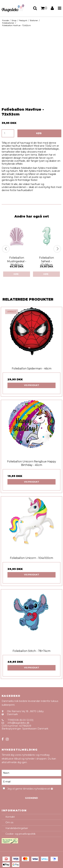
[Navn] (31, 773)
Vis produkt (32, 385)
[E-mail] (31, 782)
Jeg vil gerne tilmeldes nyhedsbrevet (30, 788)
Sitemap (7, 734)
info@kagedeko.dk (18, 723)
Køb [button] (39, 133)
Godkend (31, 798)
